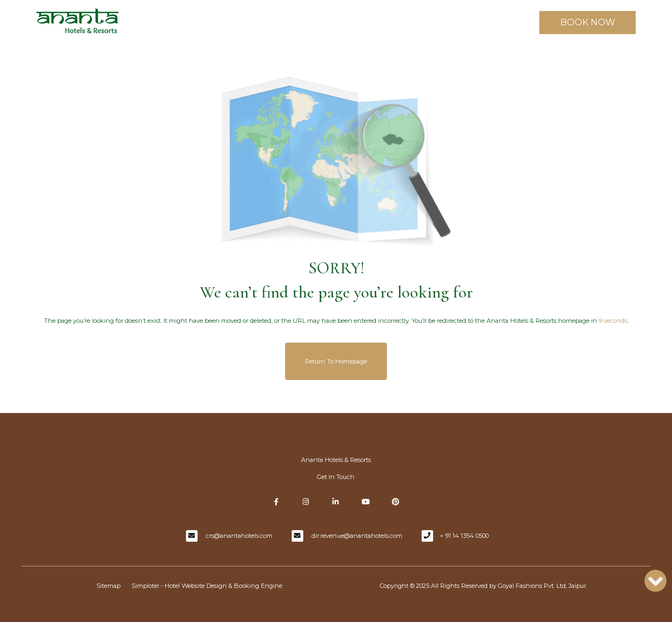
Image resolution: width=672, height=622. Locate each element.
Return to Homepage (336, 361)
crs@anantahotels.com (239, 536)
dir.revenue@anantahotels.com (357, 536)
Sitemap (108, 586)
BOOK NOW (588, 22)
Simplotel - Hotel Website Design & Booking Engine (207, 586)
